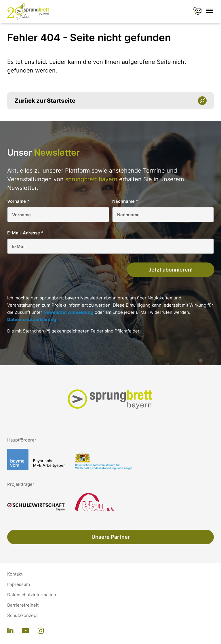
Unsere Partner (111, 537)
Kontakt (15, 574)
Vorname (18, 201)
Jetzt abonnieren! (171, 270)
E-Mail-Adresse (25, 233)
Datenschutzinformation (32, 595)
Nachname (125, 201)
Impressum (19, 584)
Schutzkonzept (22, 616)
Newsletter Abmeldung (68, 312)
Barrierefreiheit (23, 605)
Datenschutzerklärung (32, 319)
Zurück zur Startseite (45, 101)
